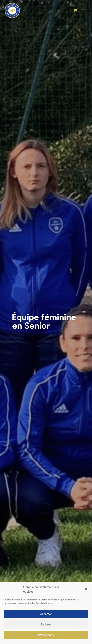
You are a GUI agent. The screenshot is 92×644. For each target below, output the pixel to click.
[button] (86, 589)
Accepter (46, 614)
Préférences (46, 635)
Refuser (46, 624)
